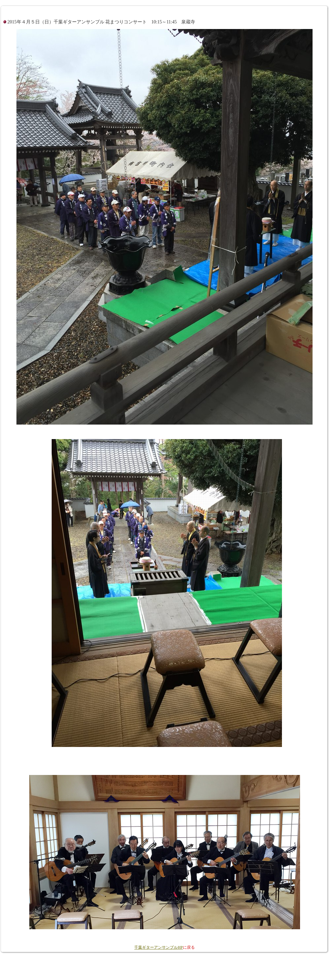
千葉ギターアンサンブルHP (158, 947)
